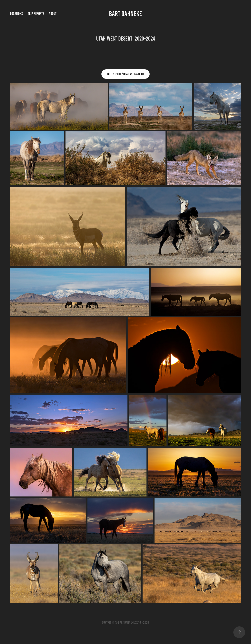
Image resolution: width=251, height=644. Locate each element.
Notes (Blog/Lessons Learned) (125, 74)
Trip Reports (36, 14)
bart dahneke (125, 14)
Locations (16, 14)
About (53, 14)
